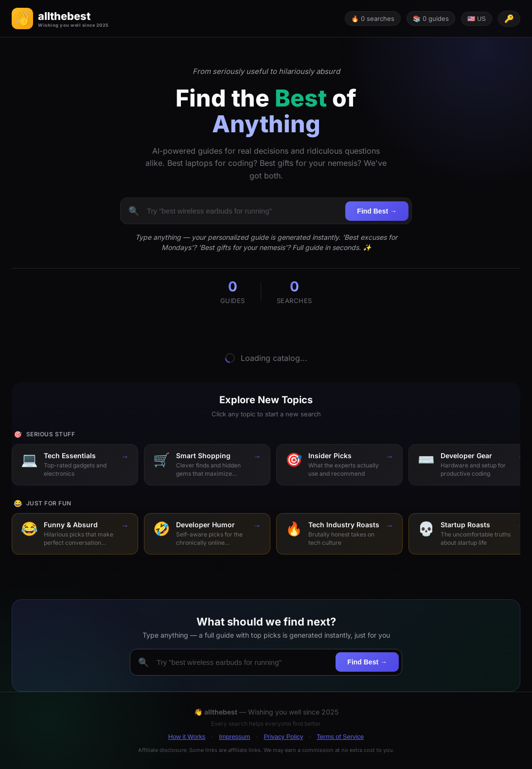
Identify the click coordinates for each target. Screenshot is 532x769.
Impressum (234, 737)
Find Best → (377, 211)
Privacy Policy (283, 737)
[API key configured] (509, 19)
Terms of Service (340, 737)
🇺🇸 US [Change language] (477, 19)
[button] (60, 18)
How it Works (187, 737)
